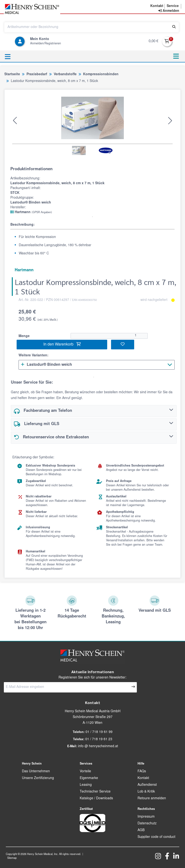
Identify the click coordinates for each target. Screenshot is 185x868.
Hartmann (31, 212)
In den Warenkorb (62, 344)
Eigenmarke (89, 778)
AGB (141, 830)
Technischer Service (95, 792)
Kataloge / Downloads (96, 799)
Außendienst (147, 785)
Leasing (86, 785)
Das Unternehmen (36, 772)
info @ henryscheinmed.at (98, 746)
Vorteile (85, 772)
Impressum (146, 817)
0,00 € (153, 41)
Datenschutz (147, 824)
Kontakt (143, 778)
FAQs (142, 772)
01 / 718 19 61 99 (99, 732)
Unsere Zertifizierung (38, 778)
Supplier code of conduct (156, 837)
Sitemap (12, 858)
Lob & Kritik (146, 792)
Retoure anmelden (152, 799)
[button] (15, 121)
